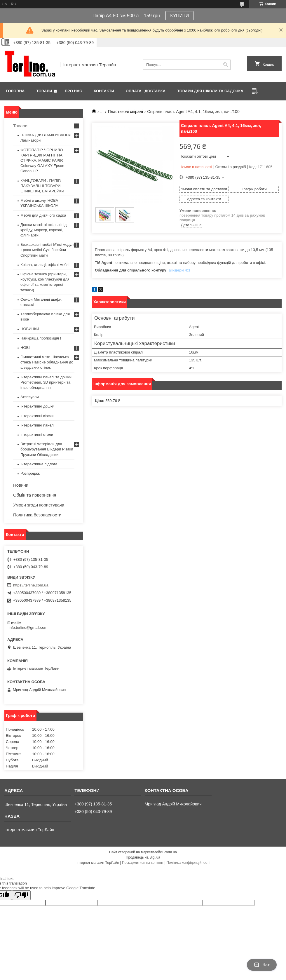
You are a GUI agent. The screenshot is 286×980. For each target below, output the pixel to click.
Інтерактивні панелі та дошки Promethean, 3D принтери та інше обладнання (46, 382)
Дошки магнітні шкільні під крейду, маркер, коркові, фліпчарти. (43, 230)
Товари (44, 91)
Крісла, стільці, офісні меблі (45, 265)
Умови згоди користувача (39, 505)
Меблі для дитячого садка (43, 215)
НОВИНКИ (30, 329)
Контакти (104, 91)
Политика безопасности (37, 515)
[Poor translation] (21, 895)
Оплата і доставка (146, 91)
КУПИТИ (179, 16)
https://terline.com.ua (31, 585)
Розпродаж (30, 473)
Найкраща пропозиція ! (41, 338)
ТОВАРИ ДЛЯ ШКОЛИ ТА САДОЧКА (210, 91)
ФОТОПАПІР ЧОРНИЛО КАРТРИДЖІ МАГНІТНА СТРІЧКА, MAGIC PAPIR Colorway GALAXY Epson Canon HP (42, 161)
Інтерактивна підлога (39, 464)
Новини (21, 485)
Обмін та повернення (35, 495)
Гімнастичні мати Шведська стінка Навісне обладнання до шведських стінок (47, 362)
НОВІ (25, 348)
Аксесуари (30, 397)
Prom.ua (170, 852)
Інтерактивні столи (37, 435)
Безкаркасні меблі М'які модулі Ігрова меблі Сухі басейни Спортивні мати (47, 250)
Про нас (73, 91)
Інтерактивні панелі (38, 425)
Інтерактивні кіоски (37, 416)
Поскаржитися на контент (143, 863)
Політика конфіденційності (188, 863)
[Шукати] (225, 65)
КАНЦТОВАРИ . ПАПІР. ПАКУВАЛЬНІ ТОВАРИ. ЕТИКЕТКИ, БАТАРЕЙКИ (42, 186)
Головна (15, 91)
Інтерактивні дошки (37, 406)
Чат (262, 965)
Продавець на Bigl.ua (143, 857)
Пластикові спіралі (125, 112)
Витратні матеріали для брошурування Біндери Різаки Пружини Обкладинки (47, 449)
